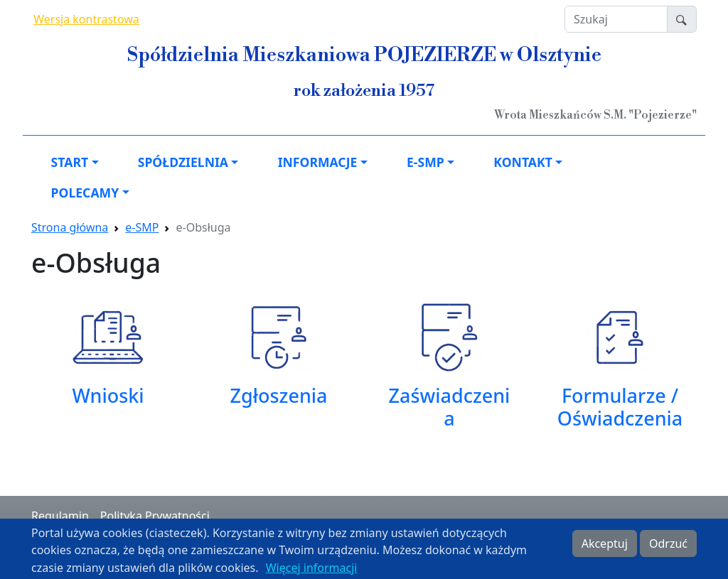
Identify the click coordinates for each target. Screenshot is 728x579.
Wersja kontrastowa (86, 19)
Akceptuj (605, 548)
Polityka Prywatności (155, 516)
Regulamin (60, 516)
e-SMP (425, 162)
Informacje (318, 162)
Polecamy (85, 193)
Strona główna (70, 227)
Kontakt (523, 162)
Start (70, 162)
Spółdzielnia (183, 162)
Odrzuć (668, 548)
